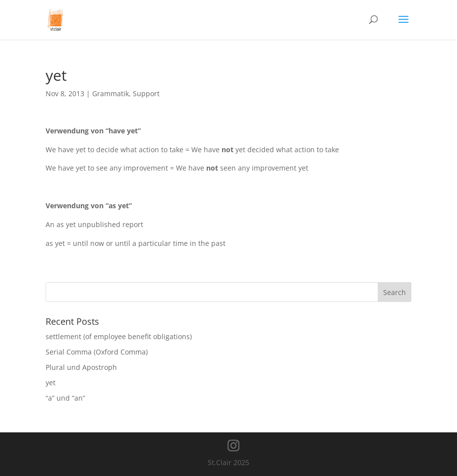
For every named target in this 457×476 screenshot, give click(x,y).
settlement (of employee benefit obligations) (119, 336)
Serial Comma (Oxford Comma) (97, 352)
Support (146, 93)
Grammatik (111, 93)
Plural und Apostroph (81, 367)
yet (51, 383)
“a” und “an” (65, 398)
